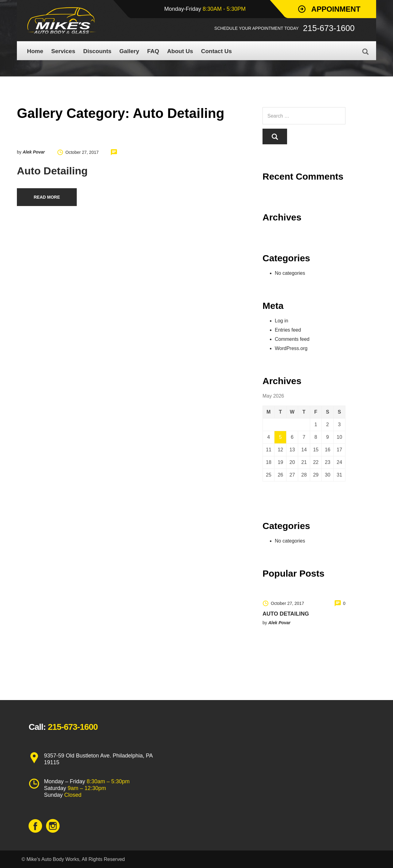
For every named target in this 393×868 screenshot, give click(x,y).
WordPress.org (291, 348)
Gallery (129, 51)
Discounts (97, 51)
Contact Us (216, 51)
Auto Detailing (52, 171)
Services (63, 51)
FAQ (153, 51)
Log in (282, 321)
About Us (180, 51)
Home (35, 51)
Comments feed (292, 339)
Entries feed (288, 330)
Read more (47, 197)
